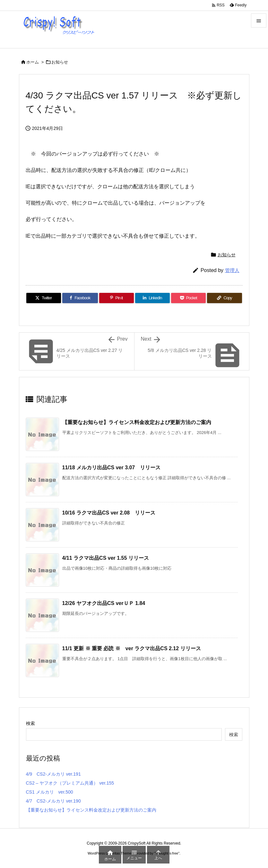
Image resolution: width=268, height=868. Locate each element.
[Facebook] (80, 298)
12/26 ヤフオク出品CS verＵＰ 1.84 (104, 603)
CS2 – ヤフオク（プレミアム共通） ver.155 (70, 783)
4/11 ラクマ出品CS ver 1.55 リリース (106, 558)
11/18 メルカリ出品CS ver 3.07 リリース (112, 468)
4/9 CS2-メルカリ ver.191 (53, 774)
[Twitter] (44, 298)
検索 (30, 723)
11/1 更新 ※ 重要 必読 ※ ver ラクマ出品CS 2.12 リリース (132, 648)
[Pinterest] (117, 298)
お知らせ (60, 62)
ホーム (33, 62)
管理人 (232, 270)
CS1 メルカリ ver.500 (50, 792)
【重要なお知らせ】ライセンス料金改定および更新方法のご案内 (137, 422)
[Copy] (224, 298)
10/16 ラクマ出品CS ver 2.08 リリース (109, 513)
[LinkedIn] (152, 298)
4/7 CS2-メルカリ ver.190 (53, 801)
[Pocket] (188, 298)
